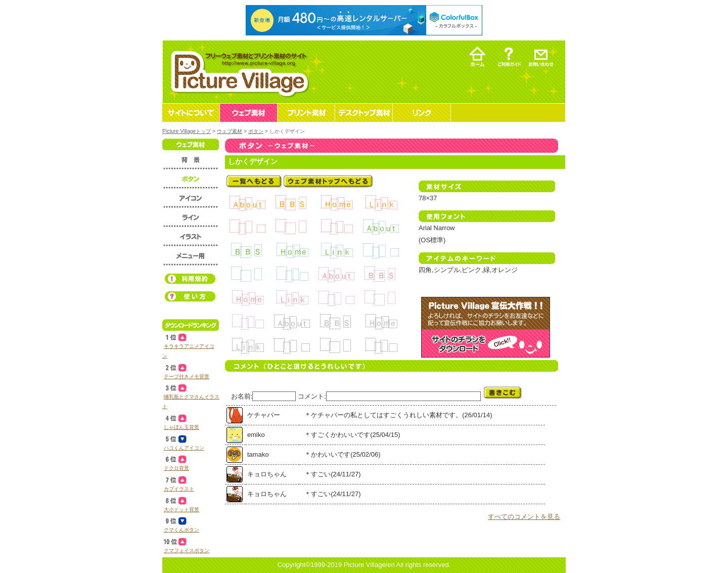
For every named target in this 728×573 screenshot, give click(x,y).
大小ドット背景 (181, 510)
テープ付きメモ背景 (187, 377)
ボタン (256, 131)
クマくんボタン (181, 530)
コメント (311, 396)
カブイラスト (179, 489)
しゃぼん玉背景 (181, 427)
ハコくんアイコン (184, 448)
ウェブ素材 (230, 131)
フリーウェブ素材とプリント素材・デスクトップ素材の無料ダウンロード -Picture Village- (238, 72)
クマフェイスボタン (187, 550)
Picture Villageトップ (187, 131)
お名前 (241, 396)
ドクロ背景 (176, 468)
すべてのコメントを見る (524, 517)
